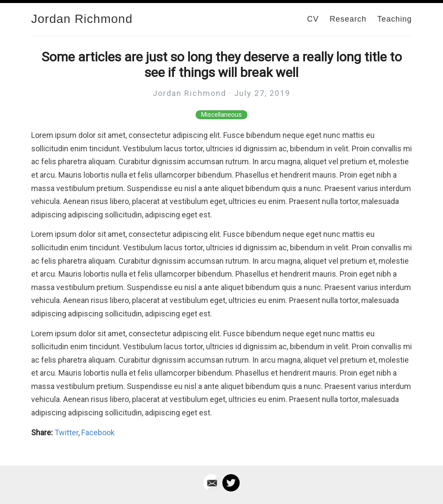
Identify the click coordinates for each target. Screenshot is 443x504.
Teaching (395, 19)
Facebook (98, 432)
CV (313, 19)
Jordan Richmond (82, 19)
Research (348, 19)
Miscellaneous (221, 115)
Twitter (66, 432)
